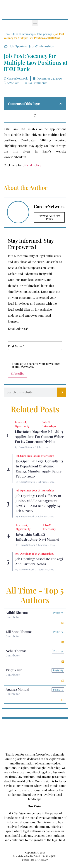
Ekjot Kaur (14, 670)
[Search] (62, 392)
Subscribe (18, 373)
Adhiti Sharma (17, 612)
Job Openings (45, 34)
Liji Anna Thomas (19, 632)
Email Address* (18, 329)
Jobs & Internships (24, 34)
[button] (35, 23)
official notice (32, 165)
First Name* (16, 346)
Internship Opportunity (22, 424)
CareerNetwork (26, 447)
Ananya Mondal (17, 689)
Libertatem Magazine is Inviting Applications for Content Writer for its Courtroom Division (39, 437)
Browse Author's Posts (49, 217)
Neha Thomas (16, 651)
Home (7, 34)
